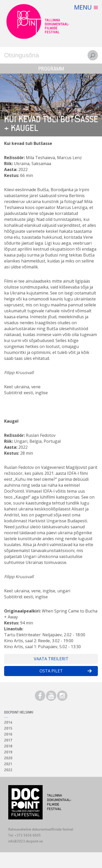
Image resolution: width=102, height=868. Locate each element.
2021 (8, 764)
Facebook (40, 696)
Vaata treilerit (51, 659)
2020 (8, 758)
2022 (8, 770)
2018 (8, 746)
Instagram (62, 696)
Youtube (51, 696)
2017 (8, 740)
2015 (8, 728)
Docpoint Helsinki (19, 712)
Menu (83, 7)
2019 (8, 752)
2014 (8, 722)
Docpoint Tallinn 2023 (38, 21)
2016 (8, 734)
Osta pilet (51, 671)
